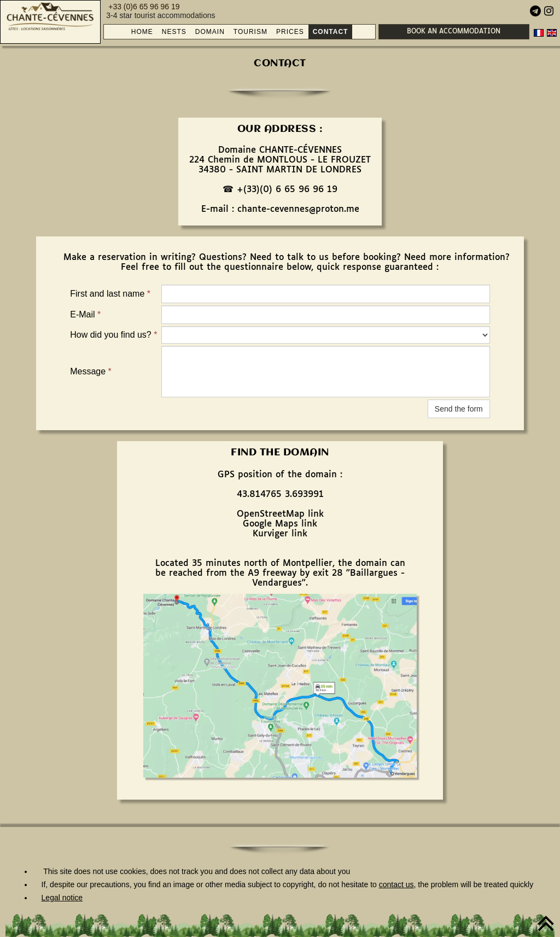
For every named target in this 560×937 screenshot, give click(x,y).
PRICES (290, 32)
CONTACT (331, 32)
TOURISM (250, 32)
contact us (396, 884)
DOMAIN (210, 32)
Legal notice (62, 898)
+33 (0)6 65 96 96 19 (144, 7)
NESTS (174, 32)
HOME (142, 32)
